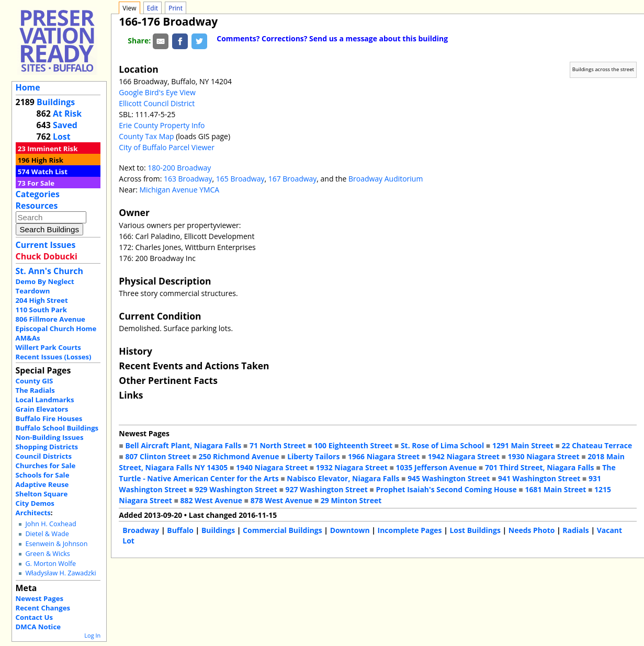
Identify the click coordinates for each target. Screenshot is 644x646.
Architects (33, 513)
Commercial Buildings (283, 530)
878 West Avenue (281, 500)
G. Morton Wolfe (50, 564)
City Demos (35, 503)
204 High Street (42, 300)
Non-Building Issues (50, 437)
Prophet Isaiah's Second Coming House (446, 489)
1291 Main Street (523, 445)
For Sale (41, 183)
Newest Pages (39, 598)
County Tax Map (146, 136)
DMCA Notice (38, 627)
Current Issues (46, 245)
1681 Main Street (555, 489)
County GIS (35, 381)
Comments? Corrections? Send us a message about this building (332, 38)
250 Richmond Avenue (239, 456)
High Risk (47, 160)
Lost (62, 137)
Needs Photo (532, 530)
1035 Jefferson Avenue (436, 467)
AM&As (28, 338)
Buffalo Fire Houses (49, 418)
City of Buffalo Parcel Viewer (167, 147)
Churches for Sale (46, 466)
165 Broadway (240, 179)
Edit (152, 8)
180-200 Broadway (179, 168)
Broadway (141, 530)
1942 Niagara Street (464, 456)
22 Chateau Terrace (597, 445)
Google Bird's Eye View (157, 92)
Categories (38, 194)
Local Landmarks (45, 400)
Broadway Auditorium (386, 179)
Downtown (350, 530)
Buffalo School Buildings (57, 428)
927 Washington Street (327, 489)
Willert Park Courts (48, 347)
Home (28, 87)
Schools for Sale (43, 475)
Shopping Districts (47, 447)
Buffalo (180, 530)
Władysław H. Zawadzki (60, 573)
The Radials (35, 390)
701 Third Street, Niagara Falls (540, 467)
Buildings (56, 102)
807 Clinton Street (157, 456)
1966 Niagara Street (384, 456)
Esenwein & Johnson (56, 544)
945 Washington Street (449, 478)
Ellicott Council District (157, 103)
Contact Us (34, 617)
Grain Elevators (42, 409)
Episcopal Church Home (56, 328)
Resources (37, 206)
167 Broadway (293, 179)
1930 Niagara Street (544, 456)
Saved (65, 125)
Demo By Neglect (45, 281)
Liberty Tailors (313, 456)
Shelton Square (42, 494)
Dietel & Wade (47, 534)
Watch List (49, 172)
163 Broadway (188, 179)
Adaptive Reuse (42, 484)
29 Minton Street (351, 500)
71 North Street (278, 445)
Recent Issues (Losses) (54, 357)
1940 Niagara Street (272, 467)
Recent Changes (43, 608)
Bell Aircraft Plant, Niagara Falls (183, 445)
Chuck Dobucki (47, 256)
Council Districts (44, 456)
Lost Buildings (475, 530)
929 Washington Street (236, 489)
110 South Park (42, 310)
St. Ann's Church (49, 271)
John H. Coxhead (50, 524)
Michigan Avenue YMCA (179, 190)
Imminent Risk (52, 149)
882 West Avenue (211, 500)
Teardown (33, 291)
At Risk (67, 114)
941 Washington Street (539, 478)
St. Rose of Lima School (442, 445)
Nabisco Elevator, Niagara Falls (343, 478)
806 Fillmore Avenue (50, 319)
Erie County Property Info (162, 125)
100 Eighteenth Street (353, 445)
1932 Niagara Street (352, 467)
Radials (575, 530)
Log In (92, 635)
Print (176, 8)
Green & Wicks (47, 554)
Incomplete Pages (410, 530)
